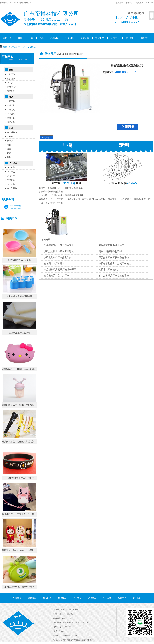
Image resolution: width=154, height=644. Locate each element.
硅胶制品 (70, 38)
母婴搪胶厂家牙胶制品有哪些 (114, 257)
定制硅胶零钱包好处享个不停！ (20, 587)
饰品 (42, 38)
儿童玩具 (11, 101)
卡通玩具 (11, 110)
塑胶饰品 (62, 598)
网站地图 (140, 3)
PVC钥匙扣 (12, 132)
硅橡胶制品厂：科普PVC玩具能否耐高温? (22, 369)
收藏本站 (120, 3)
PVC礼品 (11, 167)
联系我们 (130, 3)
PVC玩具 (11, 114)
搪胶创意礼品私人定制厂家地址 (115, 263)
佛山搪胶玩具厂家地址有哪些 (114, 276)
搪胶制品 (100, 38)
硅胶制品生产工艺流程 (20, 333)
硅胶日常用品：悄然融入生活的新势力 (20, 442)
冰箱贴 (10, 136)
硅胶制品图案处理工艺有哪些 (20, 478)
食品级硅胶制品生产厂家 (56, 276)
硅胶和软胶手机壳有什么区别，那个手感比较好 (24, 514)
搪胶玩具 (11, 122)
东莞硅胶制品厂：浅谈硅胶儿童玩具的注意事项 (24, 405)
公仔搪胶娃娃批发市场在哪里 (59, 245)
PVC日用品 (12, 188)
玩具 (31, 38)
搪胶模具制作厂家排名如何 (58, 257)
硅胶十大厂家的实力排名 (111, 269)
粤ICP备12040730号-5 (70, 610)
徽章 (9, 149)
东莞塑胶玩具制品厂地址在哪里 (60, 269)
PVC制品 (55, 38)
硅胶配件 (11, 74)
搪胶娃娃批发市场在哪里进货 (59, 251)
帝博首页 (17, 598)
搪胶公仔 (11, 91)
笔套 (9, 145)
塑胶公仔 (11, 79)
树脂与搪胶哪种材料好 (110, 251)
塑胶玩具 (85, 38)
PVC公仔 (11, 83)
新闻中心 (115, 38)
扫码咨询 (149, 3)
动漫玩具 (11, 105)
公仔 (20, 38)
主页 (14, 47)
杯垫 (9, 157)
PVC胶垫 (11, 180)
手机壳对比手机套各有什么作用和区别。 (21, 550)
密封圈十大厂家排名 (54, 263)
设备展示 (31, 47)
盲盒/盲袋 (11, 87)
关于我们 (130, 38)
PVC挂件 (11, 176)
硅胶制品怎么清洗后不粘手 (20, 296)
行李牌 (10, 141)
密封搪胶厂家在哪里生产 (111, 245)
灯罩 (9, 153)
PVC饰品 (11, 172)
